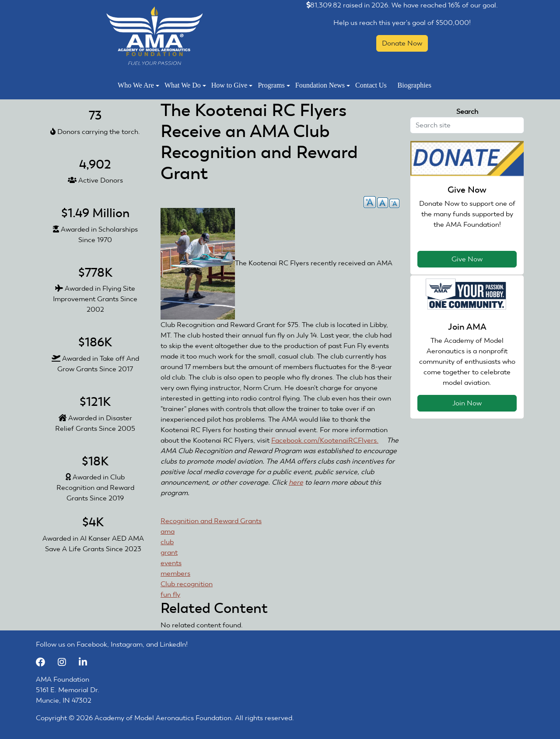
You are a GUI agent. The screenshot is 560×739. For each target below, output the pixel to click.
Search (467, 111)
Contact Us (371, 85)
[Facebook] (45, 662)
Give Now (467, 259)
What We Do (185, 85)
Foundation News (323, 85)
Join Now (467, 403)
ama (168, 531)
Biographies (415, 85)
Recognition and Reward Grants (211, 521)
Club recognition (187, 584)
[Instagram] (66, 662)
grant (169, 552)
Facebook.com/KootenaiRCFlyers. (328, 440)
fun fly (170, 594)
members (175, 573)
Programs (274, 85)
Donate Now (402, 43)
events (171, 563)
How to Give (232, 85)
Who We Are (138, 85)
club (167, 542)
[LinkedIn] (86, 662)
